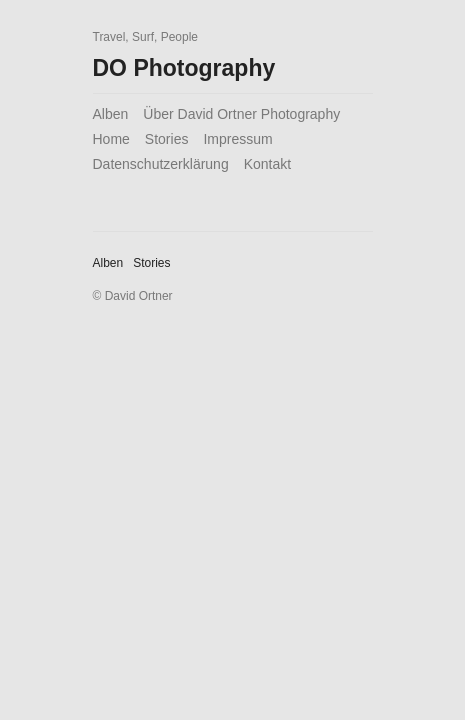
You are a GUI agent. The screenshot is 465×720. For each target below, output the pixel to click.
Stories (167, 139)
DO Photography (184, 68)
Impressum (237, 139)
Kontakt (267, 164)
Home (111, 139)
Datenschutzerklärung (161, 164)
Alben (111, 114)
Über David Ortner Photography (241, 114)
